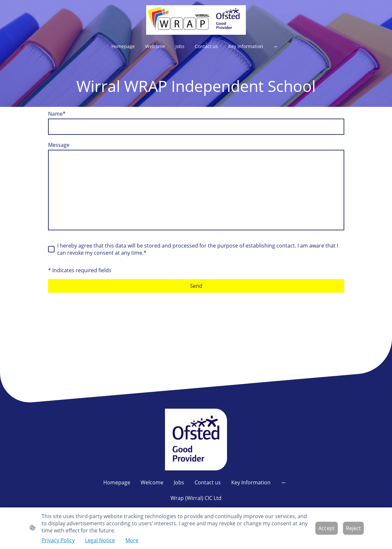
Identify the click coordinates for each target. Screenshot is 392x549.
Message (59, 145)
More (132, 540)
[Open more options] (276, 46)
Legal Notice (100, 540)
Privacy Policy (58, 540)
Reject (353, 528)
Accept (327, 528)
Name (57, 114)
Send (196, 286)
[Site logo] (196, 20)
